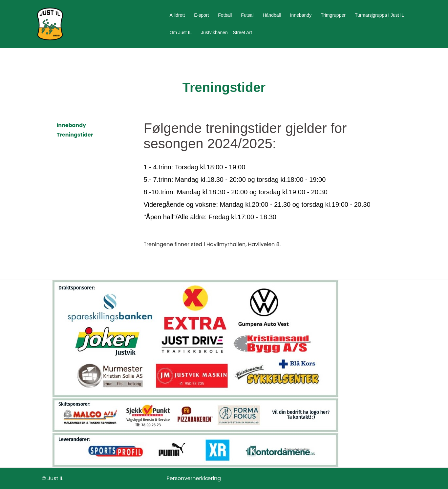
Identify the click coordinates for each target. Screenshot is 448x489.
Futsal (247, 15)
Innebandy (301, 15)
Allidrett (177, 15)
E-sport (201, 15)
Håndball (272, 15)
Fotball (225, 15)
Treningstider (75, 135)
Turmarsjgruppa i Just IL (379, 15)
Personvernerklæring (194, 478)
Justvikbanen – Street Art (226, 32)
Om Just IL (181, 32)
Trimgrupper (333, 15)
